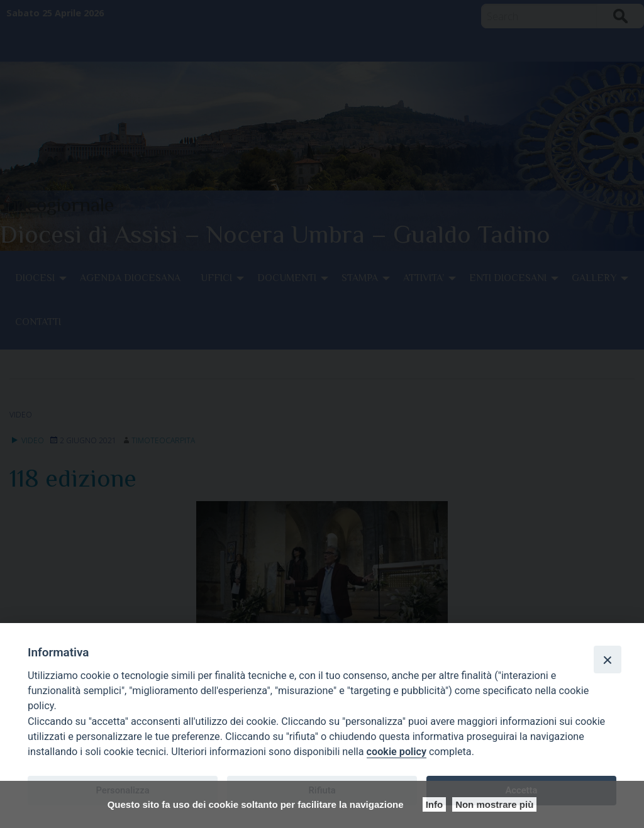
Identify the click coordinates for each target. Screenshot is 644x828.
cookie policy (397, 752)
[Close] (608, 660)
